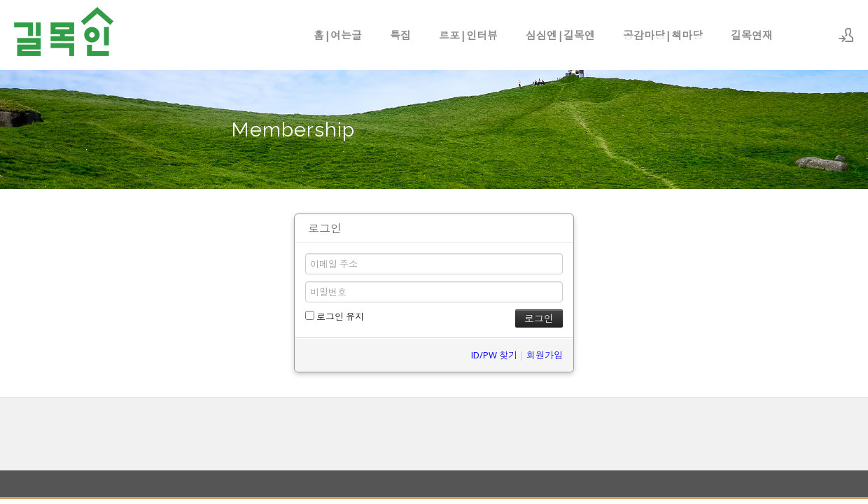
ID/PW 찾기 (494, 355)
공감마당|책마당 (663, 35)
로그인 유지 (335, 316)
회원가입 (545, 355)
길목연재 (752, 35)
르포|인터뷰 (468, 35)
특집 (400, 35)
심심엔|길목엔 (560, 35)
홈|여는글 (338, 35)
